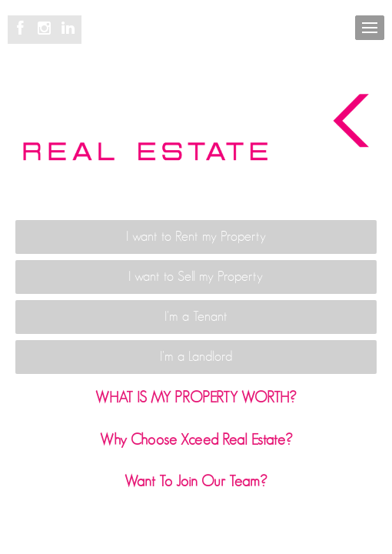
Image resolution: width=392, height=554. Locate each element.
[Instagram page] (47, 29)
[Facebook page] (23, 29)
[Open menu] (370, 28)
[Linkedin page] (68, 29)
